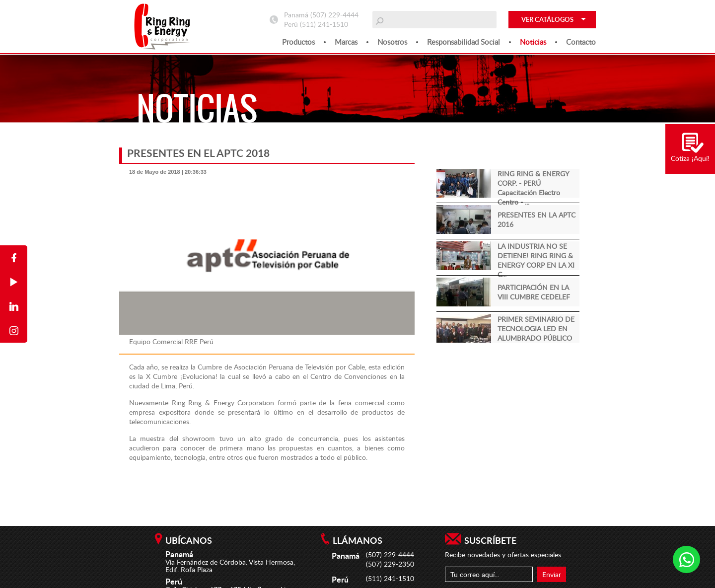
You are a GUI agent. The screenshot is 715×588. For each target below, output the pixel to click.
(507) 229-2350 (390, 564)
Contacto (581, 42)
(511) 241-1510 (324, 24)
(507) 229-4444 (334, 15)
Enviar (552, 574)
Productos (298, 42)
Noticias (533, 42)
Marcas (346, 42)
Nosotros (392, 42)
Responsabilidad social (464, 42)
